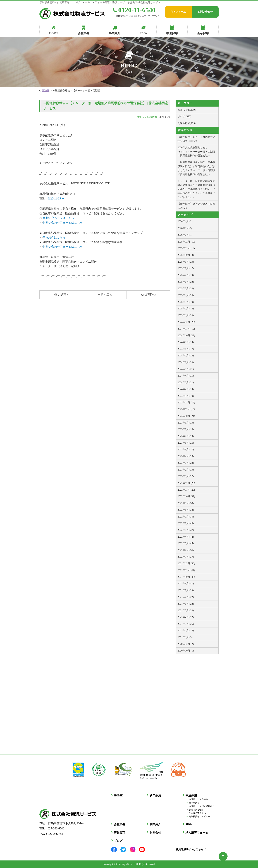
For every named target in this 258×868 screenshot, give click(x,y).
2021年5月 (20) (186, 611)
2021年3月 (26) (186, 624)
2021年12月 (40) (186, 564)
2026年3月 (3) (185, 228)
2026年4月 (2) (185, 221)
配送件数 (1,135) (187, 123)
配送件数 (152, 117)
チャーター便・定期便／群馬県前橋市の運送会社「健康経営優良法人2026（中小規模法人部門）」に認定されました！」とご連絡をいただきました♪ (196, 189)
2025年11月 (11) (186, 248)
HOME (46, 90)
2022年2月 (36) (186, 550)
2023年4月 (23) (186, 456)
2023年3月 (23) (186, 463)
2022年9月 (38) (186, 503)
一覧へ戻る (105, 295)
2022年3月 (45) (186, 543)
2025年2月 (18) (186, 309)
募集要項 (119, 832)
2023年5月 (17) (186, 450)
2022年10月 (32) (186, 496)
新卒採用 (155, 795)
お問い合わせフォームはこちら (63, 223)
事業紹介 (155, 824)
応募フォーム (178, 12)
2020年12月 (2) (186, 644)
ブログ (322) (184, 117)
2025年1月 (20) (186, 315)
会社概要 (119, 824)
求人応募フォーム (197, 832)
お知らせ (142, 117)
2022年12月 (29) (186, 483)
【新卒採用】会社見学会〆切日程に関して (196, 206)
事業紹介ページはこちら (58, 218)
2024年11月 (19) (186, 329)
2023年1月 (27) (186, 476)
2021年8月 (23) (186, 590)
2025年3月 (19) (186, 302)
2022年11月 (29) (186, 490)
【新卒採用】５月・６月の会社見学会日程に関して (196, 139)
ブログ (118, 841)
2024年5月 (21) (186, 369)
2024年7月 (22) (186, 356)
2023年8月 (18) (186, 429)
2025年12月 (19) (186, 242)
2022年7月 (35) (186, 517)
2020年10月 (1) (186, 651)
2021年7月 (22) (186, 597)
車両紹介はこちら (54, 237)
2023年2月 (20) (186, 470)
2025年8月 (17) (186, 268)
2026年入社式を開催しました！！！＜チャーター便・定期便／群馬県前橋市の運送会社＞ (196, 152)
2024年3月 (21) (186, 383)
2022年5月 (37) (186, 530)
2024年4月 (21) (186, 376)
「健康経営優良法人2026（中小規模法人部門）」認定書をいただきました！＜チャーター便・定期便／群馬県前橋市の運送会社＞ (196, 168)
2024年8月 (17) (186, 349)
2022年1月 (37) (186, 557)
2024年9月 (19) (186, 342)
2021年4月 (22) (186, 617)
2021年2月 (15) (186, 631)
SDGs (189, 824)
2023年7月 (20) (186, 436)
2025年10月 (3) (186, 255)
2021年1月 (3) (185, 637)
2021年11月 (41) (186, 570)
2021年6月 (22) (186, 604)
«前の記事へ (61, 295)
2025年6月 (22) (186, 282)
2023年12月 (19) (186, 403)
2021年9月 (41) (186, 584)
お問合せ (155, 832)
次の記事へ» (148, 295)
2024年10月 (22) (186, 336)
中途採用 (191, 795)
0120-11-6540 (134, 10)
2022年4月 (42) (186, 537)
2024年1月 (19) (186, 396)
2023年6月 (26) (186, 443)
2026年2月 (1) (185, 235)
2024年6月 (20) (186, 362)
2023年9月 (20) (186, 423)
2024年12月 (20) (186, 322)
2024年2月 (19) (186, 389)
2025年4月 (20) (186, 295)
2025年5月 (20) (186, 289)
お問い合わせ (205, 12)
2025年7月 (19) (186, 275)
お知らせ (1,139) (187, 110)
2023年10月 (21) (186, 416)
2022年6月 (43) (186, 523)
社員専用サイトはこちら (191, 849)
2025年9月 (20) (186, 262)
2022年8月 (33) (186, 510)
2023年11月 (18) (186, 409)
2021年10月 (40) (186, 577)
